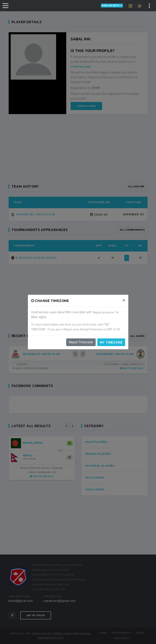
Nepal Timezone (81, 342)
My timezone (111, 342)
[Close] (124, 300)
